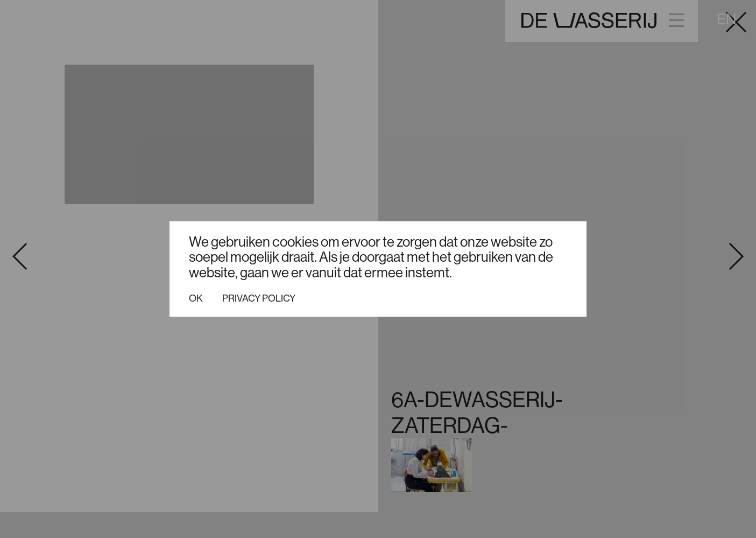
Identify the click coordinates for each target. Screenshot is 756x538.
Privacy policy (259, 298)
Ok (196, 298)
